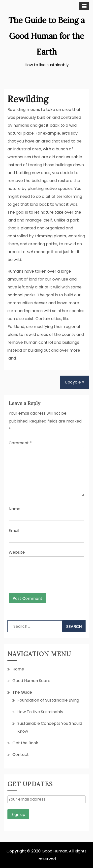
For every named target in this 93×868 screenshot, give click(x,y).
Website (17, 552)
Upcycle (73, 382)
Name (15, 509)
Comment (20, 443)
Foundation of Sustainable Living (48, 700)
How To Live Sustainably (40, 712)
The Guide (22, 692)
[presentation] (42, 581)
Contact (21, 755)
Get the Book (25, 743)
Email (14, 531)
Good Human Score (31, 681)
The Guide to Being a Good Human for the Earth (46, 36)
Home (18, 669)
